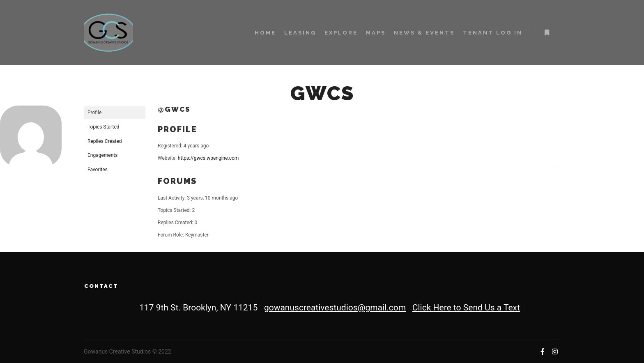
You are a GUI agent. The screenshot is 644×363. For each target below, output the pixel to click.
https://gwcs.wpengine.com (208, 158)
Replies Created (105, 141)
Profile (94, 113)
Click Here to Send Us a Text (466, 308)
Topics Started (103, 127)
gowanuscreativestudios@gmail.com (335, 308)
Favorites (98, 170)
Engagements (102, 155)
